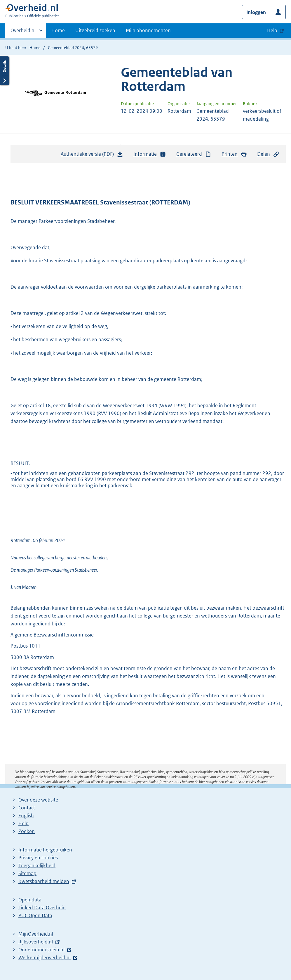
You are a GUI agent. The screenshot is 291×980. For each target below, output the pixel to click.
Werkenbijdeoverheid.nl (45, 958)
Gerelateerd (194, 154)
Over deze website (38, 800)
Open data (30, 900)
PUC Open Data (35, 915)
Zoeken (27, 831)
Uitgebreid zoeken (95, 30)
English (26, 816)
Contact (27, 808)
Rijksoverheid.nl (36, 942)
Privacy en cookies (38, 858)
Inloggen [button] (256, 12)
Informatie (150, 154)
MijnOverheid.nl (36, 934)
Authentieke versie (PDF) (92, 155)
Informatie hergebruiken (45, 850)
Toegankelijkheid (37, 865)
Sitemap (27, 873)
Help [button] (272, 30)
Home (58, 30)
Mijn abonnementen (148, 30)
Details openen (5, 71)
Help (23, 823)
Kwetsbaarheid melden (44, 881)
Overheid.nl (23, 32)
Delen (268, 154)
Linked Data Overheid (42, 908)
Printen (234, 154)
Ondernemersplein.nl (41, 950)
